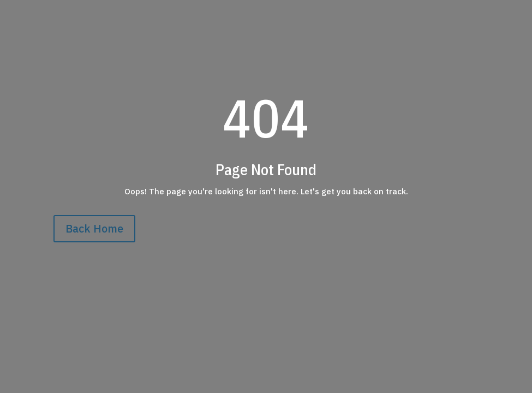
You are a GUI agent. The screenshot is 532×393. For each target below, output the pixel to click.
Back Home (94, 228)
